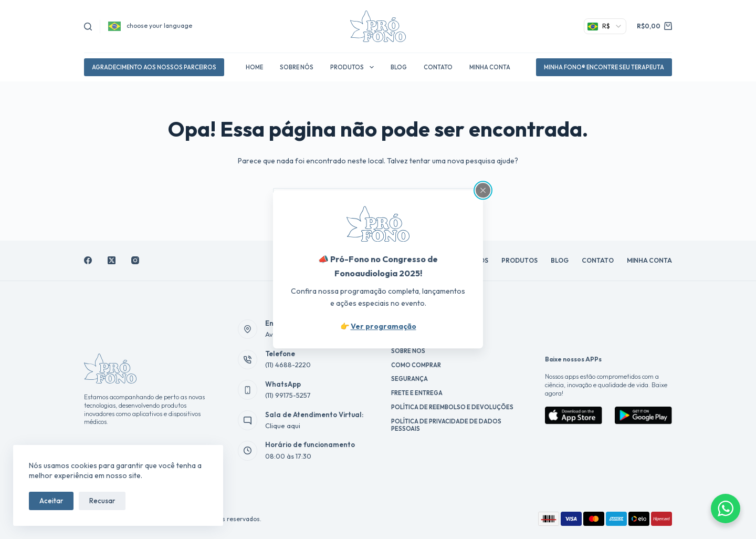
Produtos (354, 67)
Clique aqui (283, 426)
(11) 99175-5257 (288, 395)
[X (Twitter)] (112, 260)
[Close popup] (483, 190)
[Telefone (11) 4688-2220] (248, 360)
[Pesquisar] (88, 27)
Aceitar (51, 501)
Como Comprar (416, 365)
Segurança (409, 379)
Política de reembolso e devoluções (452, 407)
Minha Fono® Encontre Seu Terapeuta (604, 67)
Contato (438, 67)
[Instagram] (135, 260)
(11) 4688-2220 (288, 365)
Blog (399, 67)
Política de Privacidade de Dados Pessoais (446, 425)
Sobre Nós (297, 67)
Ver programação (384, 327)
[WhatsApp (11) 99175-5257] (248, 390)
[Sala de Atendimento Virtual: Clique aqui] (248, 420)
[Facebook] (88, 260)
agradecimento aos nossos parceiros (154, 67)
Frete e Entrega (417, 393)
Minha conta (490, 67)
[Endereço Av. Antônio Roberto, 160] (248, 329)
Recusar (102, 501)
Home (254, 67)
